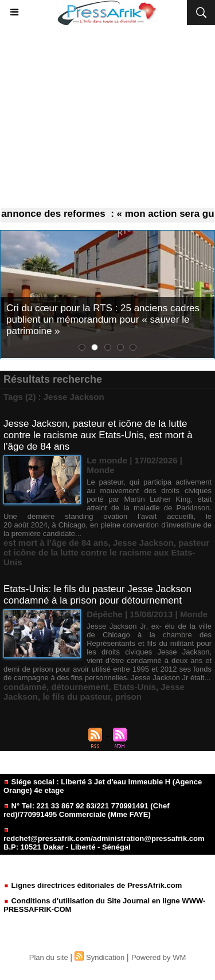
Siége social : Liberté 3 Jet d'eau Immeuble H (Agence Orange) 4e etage (103, 786)
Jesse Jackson (143, 543)
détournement (80, 687)
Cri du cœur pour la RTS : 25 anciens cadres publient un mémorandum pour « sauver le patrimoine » (103, 320)
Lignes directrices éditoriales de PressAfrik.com (93, 885)
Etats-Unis (135, 687)
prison (128, 697)
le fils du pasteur (76, 697)
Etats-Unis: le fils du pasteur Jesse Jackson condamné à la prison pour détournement (97, 595)
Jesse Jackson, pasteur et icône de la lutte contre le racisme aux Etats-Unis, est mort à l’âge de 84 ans (98, 435)
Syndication (105, 957)
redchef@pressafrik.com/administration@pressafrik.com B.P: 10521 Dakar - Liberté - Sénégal (104, 840)
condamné (25, 687)
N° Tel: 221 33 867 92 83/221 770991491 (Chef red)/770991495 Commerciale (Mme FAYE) (87, 810)
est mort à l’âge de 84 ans (56, 543)
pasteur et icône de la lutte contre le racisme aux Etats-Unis (106, 552)
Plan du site (49, 957)
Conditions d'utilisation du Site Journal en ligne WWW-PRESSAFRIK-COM (104, 905)
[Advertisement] (107, 117)
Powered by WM (159, 957)
